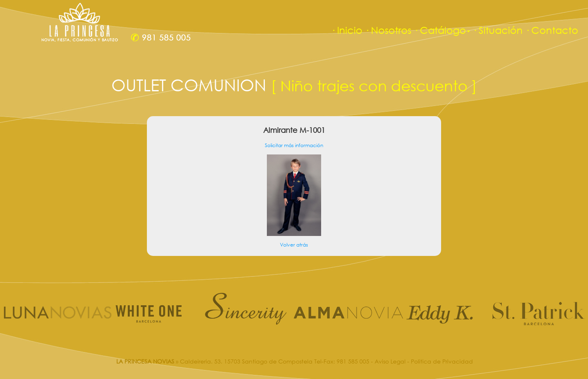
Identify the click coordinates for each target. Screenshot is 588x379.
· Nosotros (388, 30)
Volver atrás (294, 245)
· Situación (498, 30)
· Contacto (552, 30)
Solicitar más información (294, 145)
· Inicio (347, 30)
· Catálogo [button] (442, 30)
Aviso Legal (390, 361)
